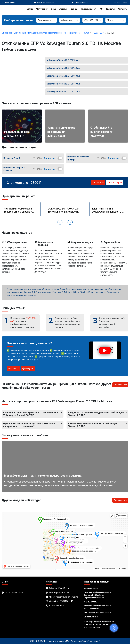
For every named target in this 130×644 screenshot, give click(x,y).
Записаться (98, 183)
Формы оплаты (91, 602)
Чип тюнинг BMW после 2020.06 (98, 613)
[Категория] (47, 20)
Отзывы (63, 9)
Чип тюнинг (42, 9)
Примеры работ (88, 9)
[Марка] (70, 20)
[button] (70, 222)
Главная (74, 9)
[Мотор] (116, 20)
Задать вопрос (115, 183)
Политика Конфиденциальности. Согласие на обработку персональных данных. (98, 595)
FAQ (101, 9)
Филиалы (110, 9)
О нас (53, 9)
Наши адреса (10, 3)
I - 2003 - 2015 (98, 33)
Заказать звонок (91, 617)
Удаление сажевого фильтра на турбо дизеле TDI (98, 607)
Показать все (120, 385)
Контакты (122, 9)
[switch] (60, 158)
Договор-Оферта (91, 588)
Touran (86, 33)
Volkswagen (74, 33)
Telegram (28, 369)
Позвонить (14, 369)
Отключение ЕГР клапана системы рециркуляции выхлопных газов (34, 33)
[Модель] (93, 20)
